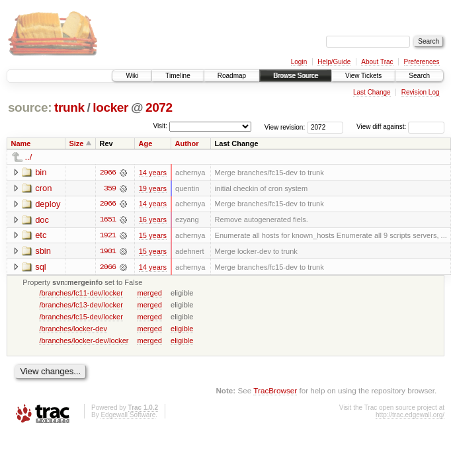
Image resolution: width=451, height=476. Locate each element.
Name (21, 143)
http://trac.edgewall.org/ (410, 416)
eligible (182, 329)
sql (41, 267)
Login (299, 62)
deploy (48, 204)
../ (29, 157)
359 (110, 188)
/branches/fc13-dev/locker (81, 305)
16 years (153, 220)
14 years (153, 173)
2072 (159, 107)
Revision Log (421, 92)
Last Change (372, 92)
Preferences (422, 62)
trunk (69, 107)
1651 (108, 220)
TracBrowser (275, 392)
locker (110, 107)
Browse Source (296, 76)
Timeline (178, 76)
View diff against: (400, 127)
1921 (108, 236)
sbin (43, 252)
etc (41, 236)
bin (41, 172)
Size (76, 143)
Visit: (160, 126)
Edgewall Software (128, 416)
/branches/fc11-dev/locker (81, 294)
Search (419, 76)
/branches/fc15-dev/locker (81, 317)
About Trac (377, 62)
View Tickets (363, 76)
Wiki (132, 76)
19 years (153, 188)
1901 (108, 252)
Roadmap (232, 76)
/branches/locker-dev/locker (84, 341)
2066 (108, 173)
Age (146, 143)
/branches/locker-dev (73, 329)
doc (42, 220)
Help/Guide (334, 62)
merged (149, 294)
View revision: (285, 127)
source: (30, 107)
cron (43, 188)
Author (187, 143)
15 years (153, 236)
